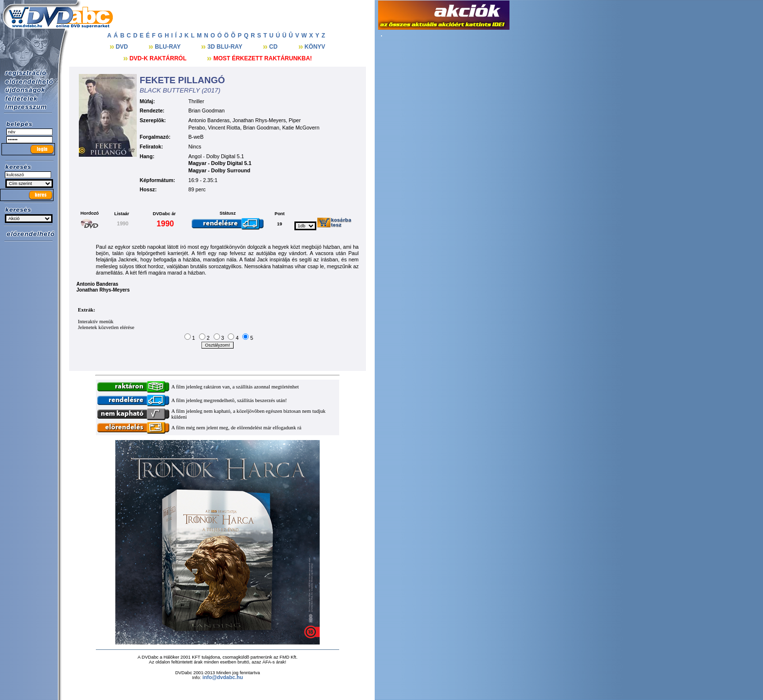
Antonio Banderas (209, 120)
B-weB (196, 137)
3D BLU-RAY (226, 47)
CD (274, 47)
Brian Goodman (207, 111)
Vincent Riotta (224, 128)
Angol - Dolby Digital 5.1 (216, 156)
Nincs (195, 147)
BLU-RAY (168, 47)
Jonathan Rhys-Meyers (259, 120)
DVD (123, 47)
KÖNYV (315, 47)
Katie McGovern (301, 128)
